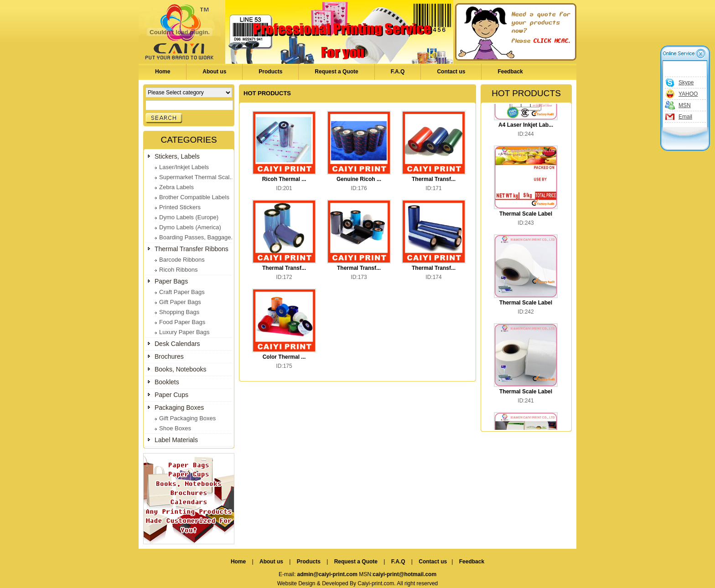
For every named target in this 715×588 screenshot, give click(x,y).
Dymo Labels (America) (190, 227)
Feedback (510, 72)
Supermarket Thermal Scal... (197, 177)
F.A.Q (398, 72)
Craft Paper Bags (182, 292)
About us (214, 72)
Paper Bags (171, 281)
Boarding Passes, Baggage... (197, 237)
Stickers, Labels (177, 156)
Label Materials (176, 440)
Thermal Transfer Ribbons (192, 249)
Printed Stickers (180, 207)
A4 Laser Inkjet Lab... (526, 126)
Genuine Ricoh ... (359, 179)
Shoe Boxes (175, 428)
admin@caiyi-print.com (327, 574)
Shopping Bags (179, 312)
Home (163, 72)
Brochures (169, 356)
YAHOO (688, 94)
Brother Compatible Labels (194, 197)
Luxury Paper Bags (184, 332)
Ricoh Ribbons (179, 270)
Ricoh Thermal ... (284, 179)
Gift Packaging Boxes (187, 418)
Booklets (167, 382)
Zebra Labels (176, 187)
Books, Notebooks (181, 369)
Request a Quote (336, 72)
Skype (686, 83)
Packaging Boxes (179, 407)
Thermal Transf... (434, 179)
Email (685, 117)
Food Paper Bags (182, 322)
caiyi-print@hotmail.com (404, 574)
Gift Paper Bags (180, 302)
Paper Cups (171, 395)
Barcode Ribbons (182, 260)
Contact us (451, 72)
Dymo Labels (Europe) (189, 217)
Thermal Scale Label (526, 215)
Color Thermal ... (284, 357)
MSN (685, 105)
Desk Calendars (177, 344)
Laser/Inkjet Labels (184, 167)
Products (270, 72)
